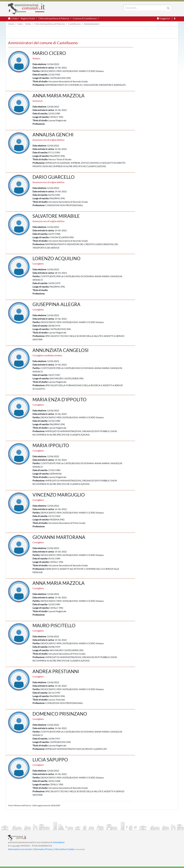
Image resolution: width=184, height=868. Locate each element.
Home (11, 24)
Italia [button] (15, 18)
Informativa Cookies (65, 849)
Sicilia (28, 24)
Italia (20, 24)
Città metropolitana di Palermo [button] (54, 18)
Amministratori (92, 24)
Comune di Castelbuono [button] (85, 18)
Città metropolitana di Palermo (50, 24)
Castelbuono (75, 24)
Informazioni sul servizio (20, 849)
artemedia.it (59, 842)
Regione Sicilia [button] (28, 18)
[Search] (145, 8)
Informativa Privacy (43, 849)
